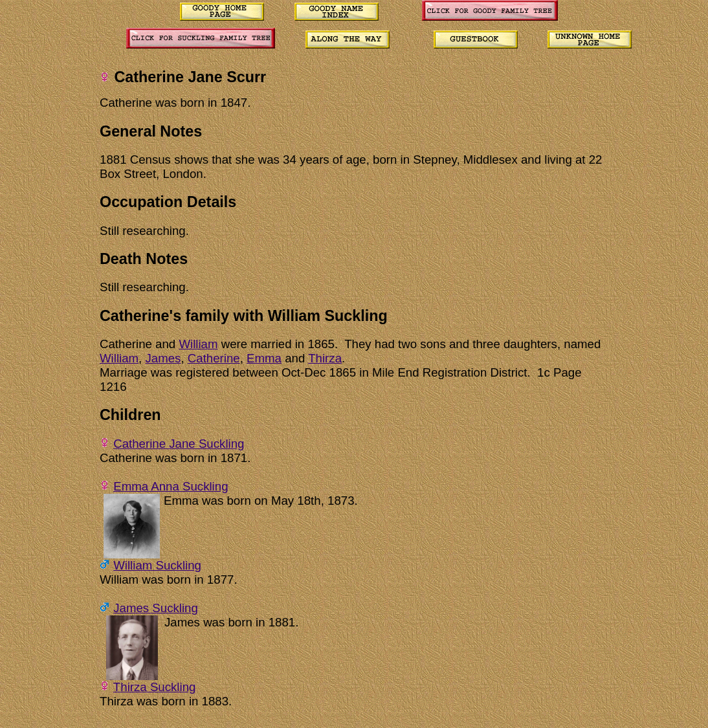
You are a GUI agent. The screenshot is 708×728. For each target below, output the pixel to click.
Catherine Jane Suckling (179, 444)
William (198, 344)
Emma (264, 358)
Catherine (214, 358)
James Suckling (156, 608)
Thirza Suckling (155, 687)
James (163, 358)
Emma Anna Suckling (171, 486)
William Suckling (157, 565)
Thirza (325, 358)
